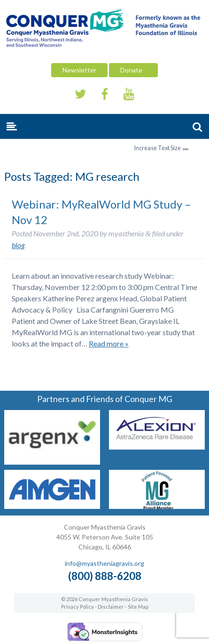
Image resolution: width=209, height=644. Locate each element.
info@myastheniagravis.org (104, 563)
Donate (133, 70)
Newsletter (79, 70)
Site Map (138, 607)
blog (18, 245)
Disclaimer (111, 607)
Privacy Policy (77, 607)
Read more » (109, 343)
